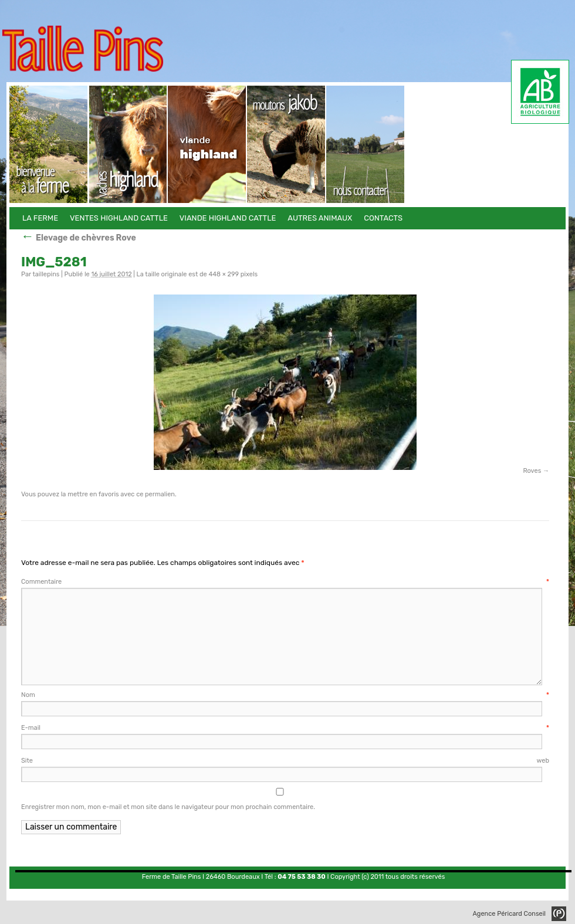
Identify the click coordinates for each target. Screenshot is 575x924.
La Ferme (49, 144)
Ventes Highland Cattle (128, 144)
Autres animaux (287, 144)
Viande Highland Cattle (207, 144)
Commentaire (285, 582)
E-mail (285, 728)
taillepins (46, 274)
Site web (285, 761)
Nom (285, 695)
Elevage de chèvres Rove (79, 238)
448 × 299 (224, 274)
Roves (532, 471)
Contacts (366, 144)
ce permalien (155, 494)
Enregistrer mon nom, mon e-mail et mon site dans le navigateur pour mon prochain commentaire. (168, 807)
